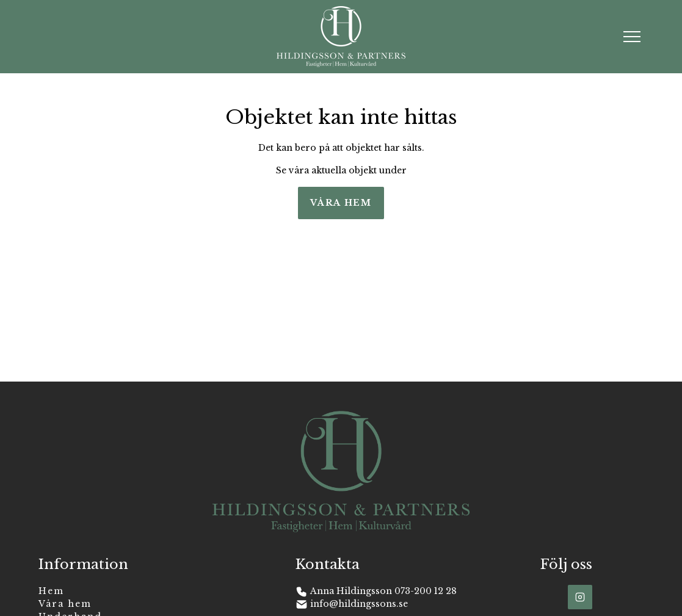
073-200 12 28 (426, 591)
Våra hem (341, 203)
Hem (51, 591)
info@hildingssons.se (359, 604)
